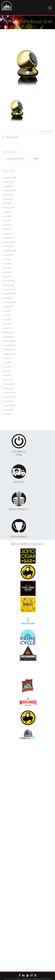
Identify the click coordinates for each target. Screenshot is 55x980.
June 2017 (8, 216)
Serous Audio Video (24, 979)
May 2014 (7, 371)
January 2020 (9, 182)
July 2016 (7, 259)
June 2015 (8, 315)
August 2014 (8, 358)
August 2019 (9, 195)
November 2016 (10, 242)
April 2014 (7, 375)
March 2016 (8, 277)
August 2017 (8, 212)
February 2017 (9, 234)
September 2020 (10, 178)
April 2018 (8, 203)
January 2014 (9, 388)
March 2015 (8, 328)
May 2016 (7, 268)
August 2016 (9, 255)
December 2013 (10, 393)
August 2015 (8, 307)
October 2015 (9, 298)
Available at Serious (16, 159)
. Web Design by (38, 979)
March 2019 (8, 199)
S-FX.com (48, 979)
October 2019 (9, 186)
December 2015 (10, 289)
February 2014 (9, 384)
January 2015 (9, 337)
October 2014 (9, 350)
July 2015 (7, 311)
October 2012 (9, 410)
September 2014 (10, 354)
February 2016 (9, 281)
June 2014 (8, 367)
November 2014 (10, 345)
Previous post (12, 137)
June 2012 (8, 414)
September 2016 (10, 251)
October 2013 (9, 401)
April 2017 (7, 225)
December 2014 (10, 341)
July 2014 (7, 363)
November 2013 (10, 397)
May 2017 (7, 221)
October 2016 (9, 246)
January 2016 (9, 285)
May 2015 (7, 320)
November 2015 (10, 294)
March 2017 (8, 229)
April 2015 (7, 324)
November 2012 (10, 406)
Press (36, 159)
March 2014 (8, 380)
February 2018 (9, 208)
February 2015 (9, 332)
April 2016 (8, 272)
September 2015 (10, 302)
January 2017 (9, 238)
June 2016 (8, 264)
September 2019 (10, 191)
